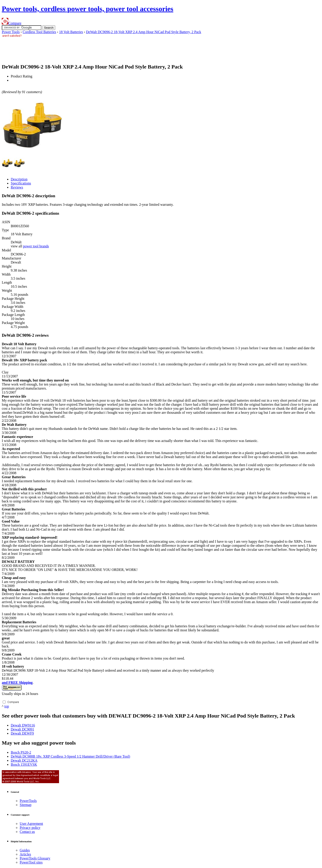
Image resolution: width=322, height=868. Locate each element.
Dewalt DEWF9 (22, 733)
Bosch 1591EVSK (24, 764)
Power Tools (11, 32)
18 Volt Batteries (71, 32)
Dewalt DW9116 (23, 725)
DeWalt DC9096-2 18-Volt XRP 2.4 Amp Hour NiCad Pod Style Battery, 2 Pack (144, 32)
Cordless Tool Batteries (39, 32)
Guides (25, 850)
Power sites (31, 862)
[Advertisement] (83, 48)
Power (28, 801)
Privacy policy (30, 828)
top (7, 706)
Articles (25, 854)
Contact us (27, 832)
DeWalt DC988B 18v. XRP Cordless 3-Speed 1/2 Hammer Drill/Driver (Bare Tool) (70, 756)
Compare (12, 23)
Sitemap (25, 805)
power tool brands (36, 246)
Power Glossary (35, 858)
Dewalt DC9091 (22, 729)
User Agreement (31, 824)
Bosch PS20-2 (21, 752)
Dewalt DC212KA (24, 760)
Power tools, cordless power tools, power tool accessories (88, 9)
